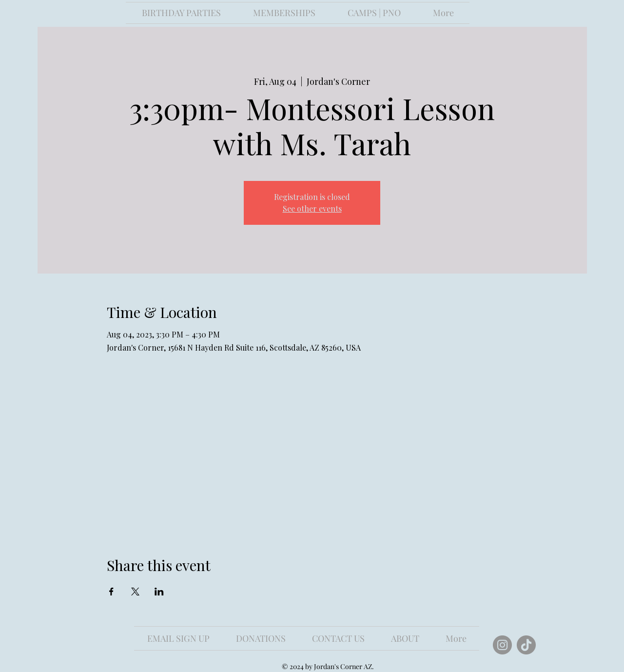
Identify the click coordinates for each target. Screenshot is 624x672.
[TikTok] (526, 645)
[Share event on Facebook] (111, 592)
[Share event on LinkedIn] (159, 592)
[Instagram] (502, 645)
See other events (312, 208)
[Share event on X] (135, 592)
